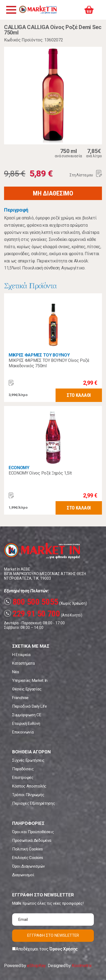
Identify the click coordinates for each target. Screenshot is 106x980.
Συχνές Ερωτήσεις (28, 760)
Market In (38, 10)
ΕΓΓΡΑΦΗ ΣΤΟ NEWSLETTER (53, 935)
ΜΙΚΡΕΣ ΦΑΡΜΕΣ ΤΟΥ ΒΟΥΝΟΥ (39, 355)
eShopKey (36, 966)
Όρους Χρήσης (64, 949)
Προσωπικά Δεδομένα (32, 840)
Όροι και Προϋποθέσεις (33, 832)
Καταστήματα (23, 663)
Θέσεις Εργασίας (27, 689)
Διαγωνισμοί (23, 875)
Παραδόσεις (23, 769)
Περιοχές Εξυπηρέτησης (33, 803)
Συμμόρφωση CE (27, 715)
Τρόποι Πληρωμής (28, 795)
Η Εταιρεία (21, 655)
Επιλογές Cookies (28, 858)
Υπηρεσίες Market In (30, 680)
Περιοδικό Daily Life (30, 706)
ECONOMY (19, 468)
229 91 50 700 (32, 614)
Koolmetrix (82, 966)
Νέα (16, 672)
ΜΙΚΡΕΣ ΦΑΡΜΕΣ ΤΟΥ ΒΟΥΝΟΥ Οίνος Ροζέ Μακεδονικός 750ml (49, 363)
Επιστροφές (23, 778)
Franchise (20, 698)
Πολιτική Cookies (28, 849)
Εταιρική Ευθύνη (26, 724)
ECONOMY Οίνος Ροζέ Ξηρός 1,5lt (40, 473)
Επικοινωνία (23, 732)
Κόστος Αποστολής (29, 786)
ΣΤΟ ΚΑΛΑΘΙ (79, 395)
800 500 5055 (31, 602)
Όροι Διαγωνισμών (28, 866)
